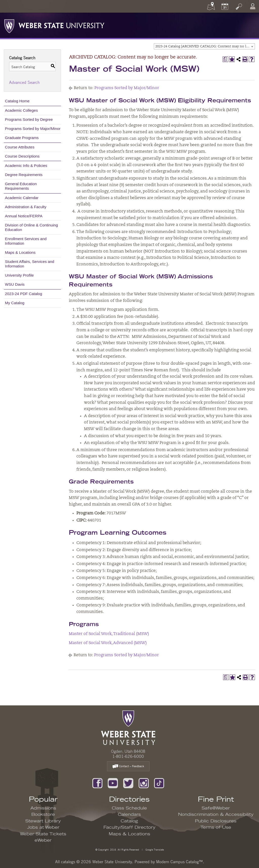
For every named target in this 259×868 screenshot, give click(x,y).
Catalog (129, 821)
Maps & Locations (20, 252)
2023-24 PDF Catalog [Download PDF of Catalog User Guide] (24, 294)
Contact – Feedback (128, 767)
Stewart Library (43, 821)
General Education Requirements (21, 186)
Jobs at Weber (43, 827)
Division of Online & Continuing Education (31, 227)
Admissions (43, 808)
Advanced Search (24, 82)
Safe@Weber (216, 808)
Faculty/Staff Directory (129, 827)
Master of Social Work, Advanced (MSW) (108, 643)
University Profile (19, 275)
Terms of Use (216, 827)
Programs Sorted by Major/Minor (33, 129)
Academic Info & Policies (26, 166)
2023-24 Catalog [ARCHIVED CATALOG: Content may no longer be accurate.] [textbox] (205, 46)
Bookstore (43, 815)
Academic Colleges (21, 110)
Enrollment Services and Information (26, 241)
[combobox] (204, 46)
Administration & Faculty (26, 207)
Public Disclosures (216, 821)
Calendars (129, 815)
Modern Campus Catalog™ (179, 862)
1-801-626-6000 (128, 756)
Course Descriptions (22, 156)
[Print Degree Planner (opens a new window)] (225, 59)
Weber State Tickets (43, 834)
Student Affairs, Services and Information (30, 264)
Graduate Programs (22, 138)
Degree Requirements (24, 175)
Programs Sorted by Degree (29, 119)
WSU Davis (15, 284)
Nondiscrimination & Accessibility (216, 815)
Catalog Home (17, 101)
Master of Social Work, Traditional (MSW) (109, 634)
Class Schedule (129, 808)
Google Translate (154, 849)
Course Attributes (20, 147)
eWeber (43, 840)
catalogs (68, 862)
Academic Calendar (22, 198)
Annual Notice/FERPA (24, 216)
